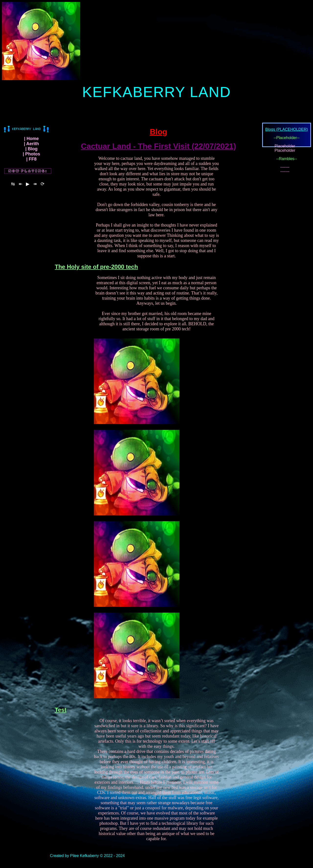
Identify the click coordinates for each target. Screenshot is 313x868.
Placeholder (285, 148)
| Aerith (31, 146)
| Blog (31, 151)
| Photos (31, 156)
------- (285, 169)
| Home (31, 141)
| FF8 (31, 161)
